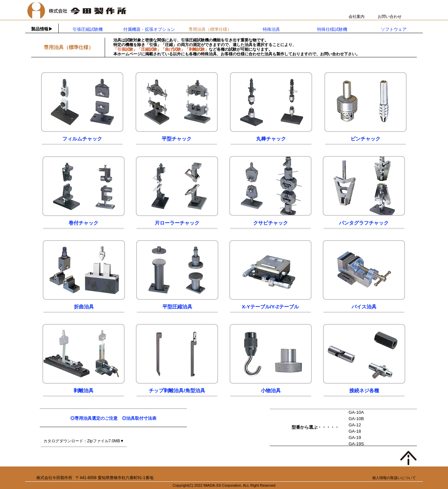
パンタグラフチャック (364, 223)
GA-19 (355, 437)
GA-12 (355, 425)
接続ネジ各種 (364, 390)
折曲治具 (84, 307)
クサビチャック (271, 223)
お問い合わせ (390, 17)
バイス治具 (364, 307)
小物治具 (271, 390)
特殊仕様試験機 (332, 29)
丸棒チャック (271, 139)
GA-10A (356, 412)
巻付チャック (84, 223)
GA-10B (356, 419)
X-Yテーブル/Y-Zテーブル (271, 307)
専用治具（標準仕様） (210, 29)
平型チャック (177, 139)
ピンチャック (365, 139)
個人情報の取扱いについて (394, 478)
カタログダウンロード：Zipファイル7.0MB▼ (84, 441)
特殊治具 (271, 29)
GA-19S (356, 444)
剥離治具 (84, 390)
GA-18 (355, 431)
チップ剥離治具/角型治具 (177, 390)
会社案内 (357, 17)
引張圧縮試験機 (88, 29)
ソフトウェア (394, 29)
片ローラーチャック (177, 223)
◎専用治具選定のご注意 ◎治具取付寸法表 (113, 418)
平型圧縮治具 (177, 307)
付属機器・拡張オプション (149, 29)
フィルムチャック (82, 139)
